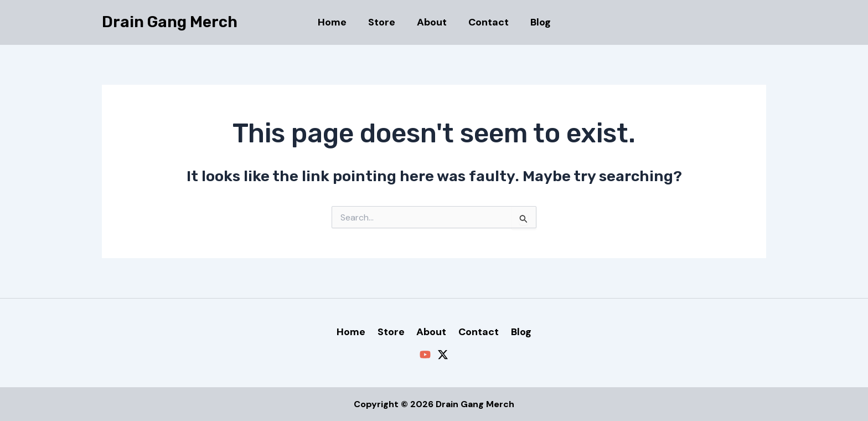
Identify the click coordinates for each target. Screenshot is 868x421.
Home (335, 22)
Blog (537, 22)
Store (383, 22)
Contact (487, 22)
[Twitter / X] (443, 355)
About (432, 22)
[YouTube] (425, 355)
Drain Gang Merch (170, 22)
